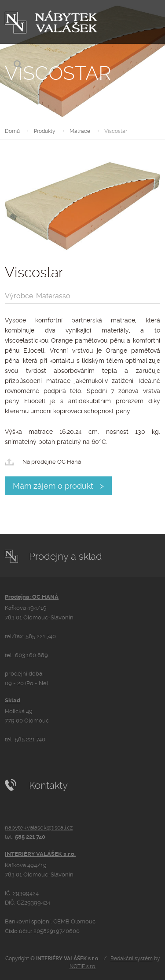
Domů (12, 131)
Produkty (45, 131)
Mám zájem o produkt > (58, 486)
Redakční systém (132, 959)
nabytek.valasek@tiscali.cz (39, 828)
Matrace (80, 131)
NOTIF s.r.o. (83, 966)
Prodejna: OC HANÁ (32, 597)
